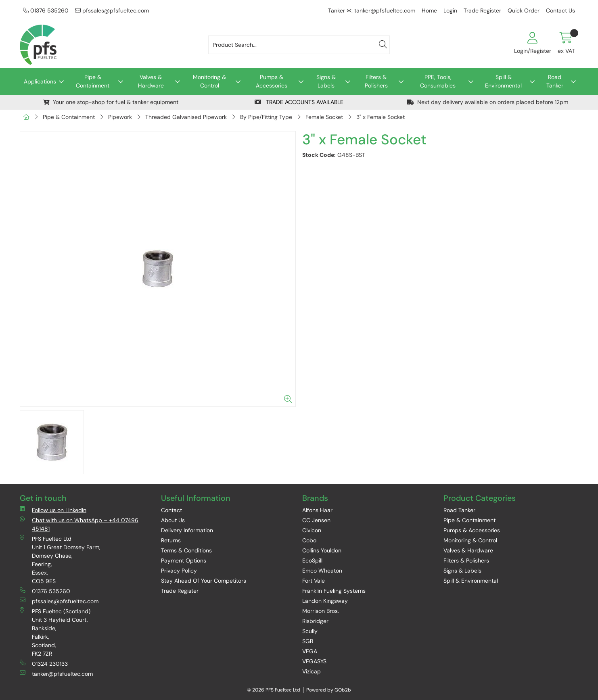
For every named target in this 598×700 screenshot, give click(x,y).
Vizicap (312, 671)
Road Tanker (555, 81)
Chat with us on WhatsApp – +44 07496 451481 (79, 524)
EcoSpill (312, 560)
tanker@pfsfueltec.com (56, 674)
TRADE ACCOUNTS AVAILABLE (299, 102)
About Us (173, 520)
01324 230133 (44, 664)
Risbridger (315, 621)
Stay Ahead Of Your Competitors (204, 581)
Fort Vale (314, 581)
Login (450, 10)
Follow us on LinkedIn (53, 510)
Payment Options (184, 560)
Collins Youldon (322, 550)
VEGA (310, 651)
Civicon (312, 530)
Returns (171, 540)
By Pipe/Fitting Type (266, 117)
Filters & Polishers (376, 81)
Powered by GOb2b (329, 690)
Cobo (309, 540)
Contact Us (560, 10)
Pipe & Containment (93, 81)
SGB (308, 641)
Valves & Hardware (151, 81)
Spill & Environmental (503, 81)
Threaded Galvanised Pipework (186, 117)
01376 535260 (46, 10)
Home (429, 10)
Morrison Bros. (321, 611)
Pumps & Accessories (272, 81)
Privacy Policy (179, 571)
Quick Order (524, 10)
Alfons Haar (317, 510)
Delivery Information (187, 530)
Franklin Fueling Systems (334, 591)
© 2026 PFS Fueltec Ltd (274, 690)
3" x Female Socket (381, 117)
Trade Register (482, 10)
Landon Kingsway (325, 601)
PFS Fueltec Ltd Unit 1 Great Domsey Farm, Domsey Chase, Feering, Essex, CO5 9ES (60, 560)
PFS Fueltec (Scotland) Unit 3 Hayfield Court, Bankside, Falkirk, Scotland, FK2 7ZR (55, 632)
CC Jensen (316, 520)
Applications (40, 81)
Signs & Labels (326, 81)
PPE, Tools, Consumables (438, 81)
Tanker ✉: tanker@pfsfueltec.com (372, 10)
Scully (310, 631)
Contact (171, 510)
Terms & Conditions (186, 550)
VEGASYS (314, 661)
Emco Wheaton (322, 571)
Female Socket (324, 117)
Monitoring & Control (209, 81)
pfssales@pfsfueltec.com (112, 10)
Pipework (120, 117)
